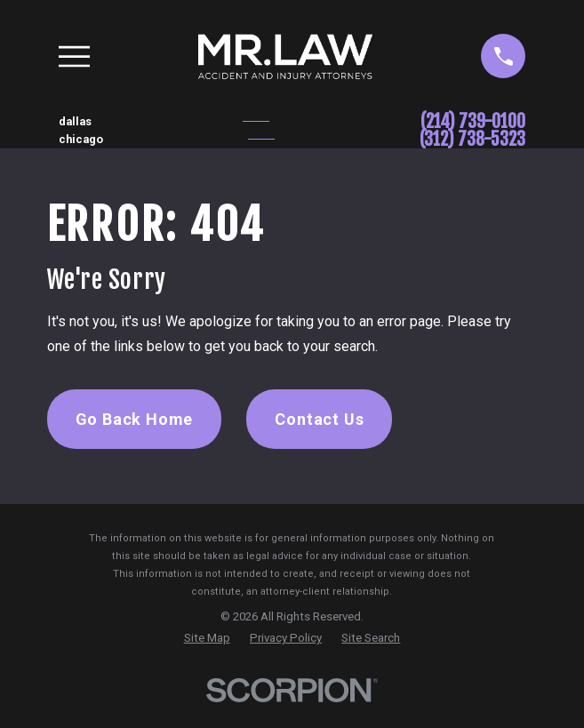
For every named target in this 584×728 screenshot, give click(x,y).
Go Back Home (135, 419)
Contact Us (319, 419)
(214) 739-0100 (473, 122)
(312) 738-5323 (472, 140)
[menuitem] (207, 638)
